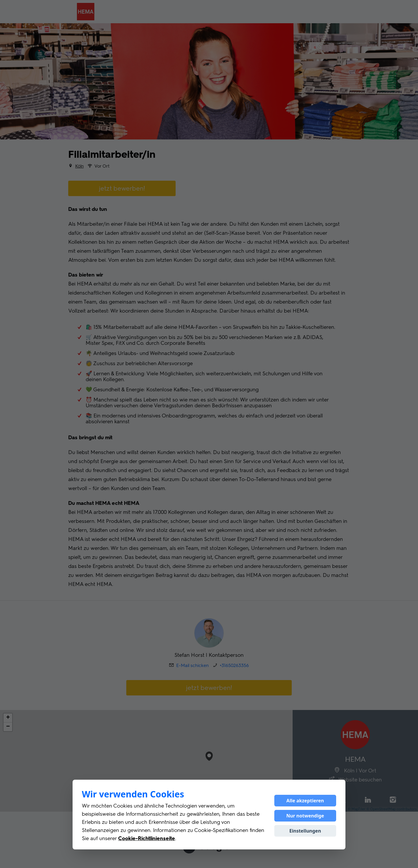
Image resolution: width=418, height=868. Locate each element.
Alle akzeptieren (305, 801)
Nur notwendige (305, 816)
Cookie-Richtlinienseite (147, 838)
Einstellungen (305, 831)
